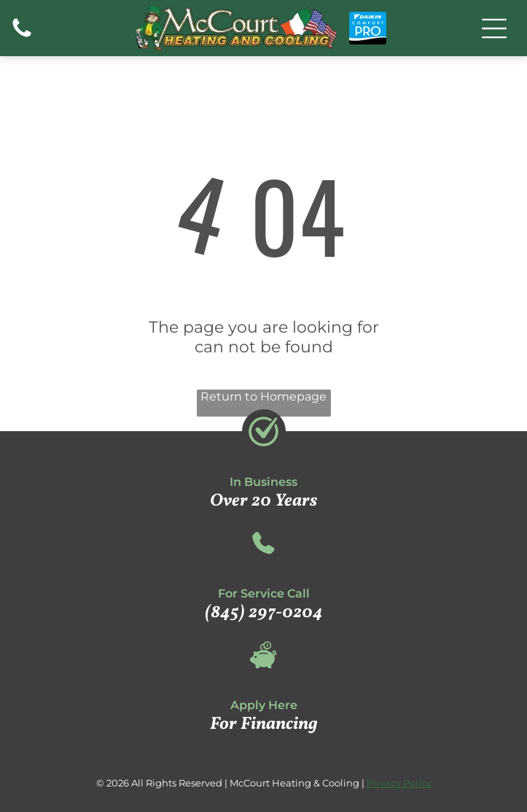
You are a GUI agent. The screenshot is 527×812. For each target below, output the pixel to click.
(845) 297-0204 (264, 613)
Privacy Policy (399, 783)
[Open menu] (494, 28)
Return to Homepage (263, 397)
